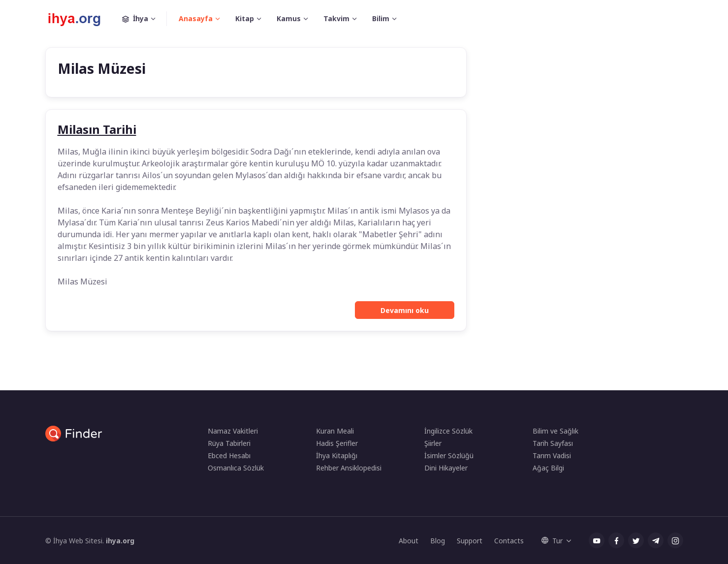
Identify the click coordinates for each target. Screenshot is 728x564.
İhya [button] (144, 19)
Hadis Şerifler (337, 443)
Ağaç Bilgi (548, 468)
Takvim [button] (336, 18)
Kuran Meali (335, 431)
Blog (438, 541)
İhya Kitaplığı (337, 455)
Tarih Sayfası (553, 443)
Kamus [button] (289, 18)
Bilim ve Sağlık (555, 431)
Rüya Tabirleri (229, 443)
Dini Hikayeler (446, 468)
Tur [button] (552, 541)
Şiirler (433, 443)
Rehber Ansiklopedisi (349, 468)
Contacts (509, 541)
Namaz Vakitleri (233, 431)
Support (470, 541)
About (409, 541)
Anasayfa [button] (196, 18)
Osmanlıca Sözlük (236, 468)
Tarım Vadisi (552, 455)
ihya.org (120, 541)
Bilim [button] (381, 18)
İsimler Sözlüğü (449, 455)
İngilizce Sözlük (448, 431)
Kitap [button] (245, 18)
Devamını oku (405, 310)
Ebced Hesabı (229, 455)
